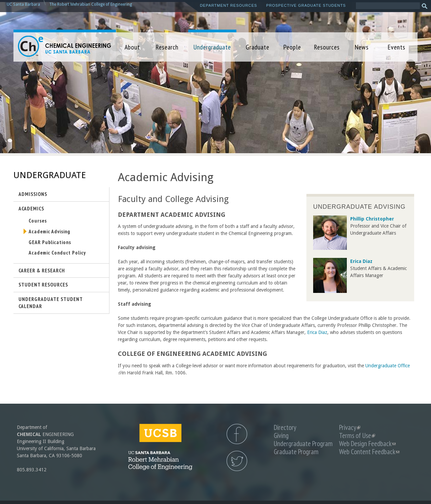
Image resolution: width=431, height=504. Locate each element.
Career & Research (42, 270)
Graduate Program (296, 452)
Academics (31, 208)
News (362, 47)
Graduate (258, 47)
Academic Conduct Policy (57, 253)
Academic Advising (49, 231)
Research (167, 47)
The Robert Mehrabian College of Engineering (91, 4)
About (132, 47)
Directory (285, 427)
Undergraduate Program (303, 444)
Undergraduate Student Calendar (51, 303)
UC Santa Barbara (23, 4)
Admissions (33, 194)
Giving (281, 435)
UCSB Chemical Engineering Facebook (237, 434)
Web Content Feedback (369, 452)
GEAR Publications (50, 242)
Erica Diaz (317, 332)
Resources (327, 47)
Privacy (350, 427)
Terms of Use (357, 435)
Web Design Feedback (367, 444)
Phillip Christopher (372, 219)
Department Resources (229, 5)
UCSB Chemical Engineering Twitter (237, 461)
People (292, 47)
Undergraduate (212, 47)
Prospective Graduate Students (306, 5)
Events (396, 47)
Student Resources (43, 284)
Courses (38, 221)
